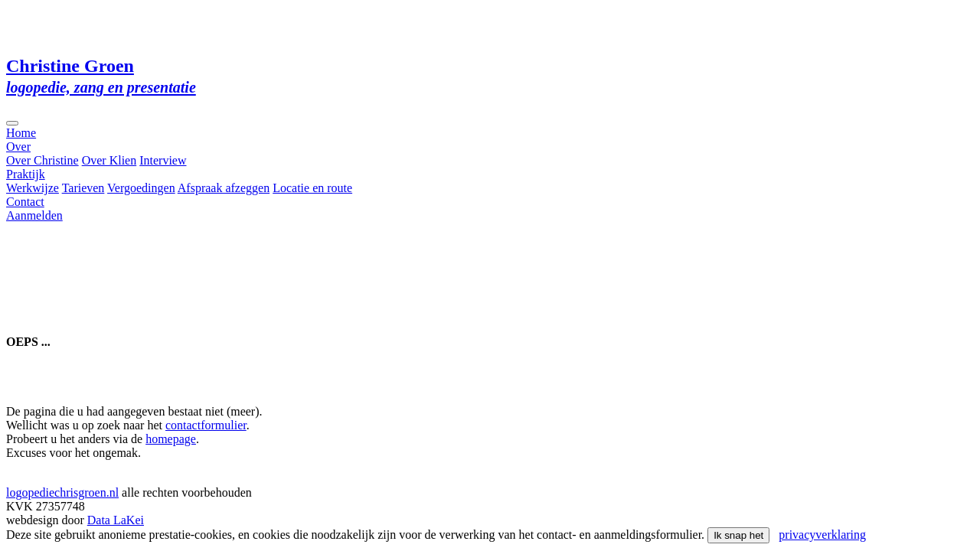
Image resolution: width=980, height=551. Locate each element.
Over (18, 147)
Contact (25, 202)
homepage (171, 439)
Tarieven (83, 188)
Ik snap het (738, 535)
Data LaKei (116, 520)
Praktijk (26, 174)
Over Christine (42, 160)
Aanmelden (34, 215)
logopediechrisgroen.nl (62, 492)
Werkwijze (33, 188)
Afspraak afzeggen (224, 188)
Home (21, 133)
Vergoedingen (141, 188)
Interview (163, 160)
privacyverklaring (822, 535)
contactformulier (206, 425)
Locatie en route (312, 188)
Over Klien (109, 160)
